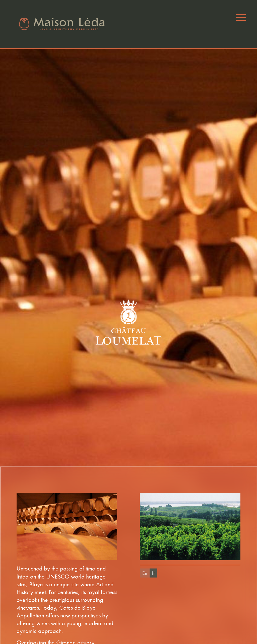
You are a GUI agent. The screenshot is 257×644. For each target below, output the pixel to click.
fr (153, 573)
